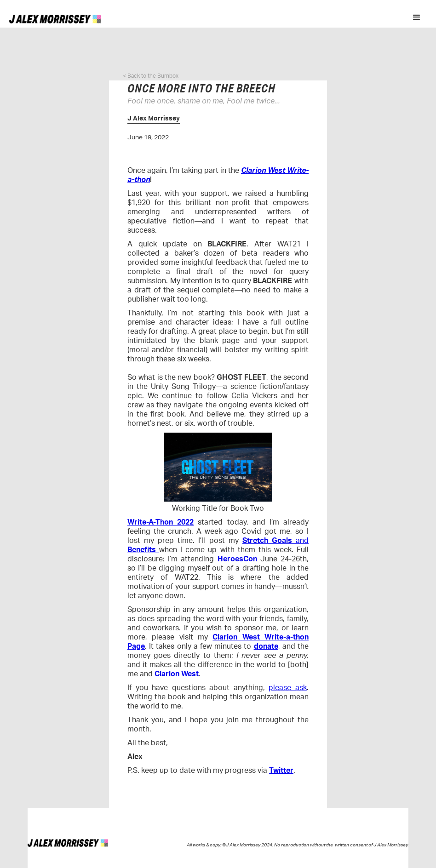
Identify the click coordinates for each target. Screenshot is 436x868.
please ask (288, 688)
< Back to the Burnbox (151, 76)
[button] (417, 17)
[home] (55, 19)
